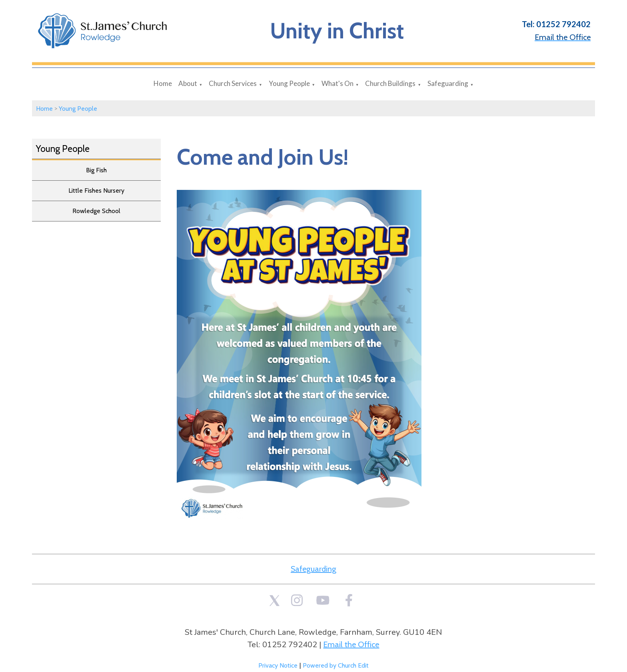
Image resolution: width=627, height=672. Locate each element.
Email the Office (351, 644)
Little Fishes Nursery (96, 190)
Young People (289, 83)
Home (163, 83)
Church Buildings (390, 83)
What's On (337, 83)
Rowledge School (96, 211)
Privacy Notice (278, 665)
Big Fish (96, 170)
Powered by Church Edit (336, 665)
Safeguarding (448, 83)
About (188, 83)
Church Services (233, 83)
